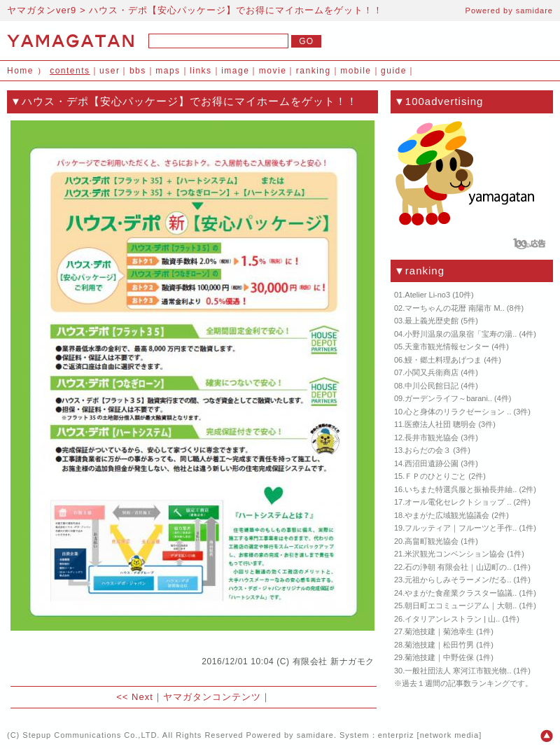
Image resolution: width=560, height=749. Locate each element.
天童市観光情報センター (447, 346)
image (235, 71)
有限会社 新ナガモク (334, 661)
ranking (314, 71)
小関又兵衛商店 (432, 372)
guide (394, 71)
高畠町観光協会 (432, 541)
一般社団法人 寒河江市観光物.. (458, 671)
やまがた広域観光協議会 (447, 515)
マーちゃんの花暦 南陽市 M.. (454, 308)
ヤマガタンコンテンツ (212, 697)
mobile (356, 71)
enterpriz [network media (428, 735)
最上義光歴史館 (432, 321)
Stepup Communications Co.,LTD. (91, 735)
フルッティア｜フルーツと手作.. (461, 528)
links (201, 71)
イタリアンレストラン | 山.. (452, 619)
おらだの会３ (428, 450)
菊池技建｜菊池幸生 (439, 631)
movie (273, 71)
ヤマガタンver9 (42, 10)
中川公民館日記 (432, 386)
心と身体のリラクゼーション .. (458, 412)
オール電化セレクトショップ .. (458, 502)
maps (168, 71)
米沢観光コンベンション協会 (455, 554)
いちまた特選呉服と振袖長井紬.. (461, 489)
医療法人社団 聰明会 (440, 424)
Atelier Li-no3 (427, 295)
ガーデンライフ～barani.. (448, 398)
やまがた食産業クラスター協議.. (461, 593)
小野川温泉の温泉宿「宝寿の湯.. (461, 334)
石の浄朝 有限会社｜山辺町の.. (458, 567)
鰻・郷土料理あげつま (443, 360)
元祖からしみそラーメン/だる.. (458, 580)
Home (20, 71)
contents (70, 71)
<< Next (135, 697)
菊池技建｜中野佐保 (439, 657)
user (110, 71)
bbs (138, 71)
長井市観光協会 (432, 437)
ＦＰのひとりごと (435, 476)
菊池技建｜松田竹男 (439, 645)
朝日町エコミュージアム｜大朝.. (461, 605)
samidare (534, 10)
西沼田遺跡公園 (432, 463)
